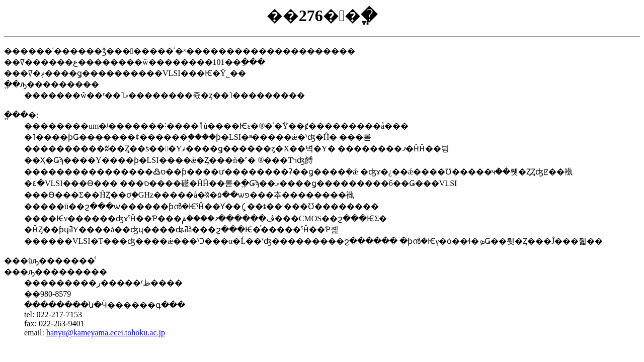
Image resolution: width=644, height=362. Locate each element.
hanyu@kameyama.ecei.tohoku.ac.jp (106, 333)
